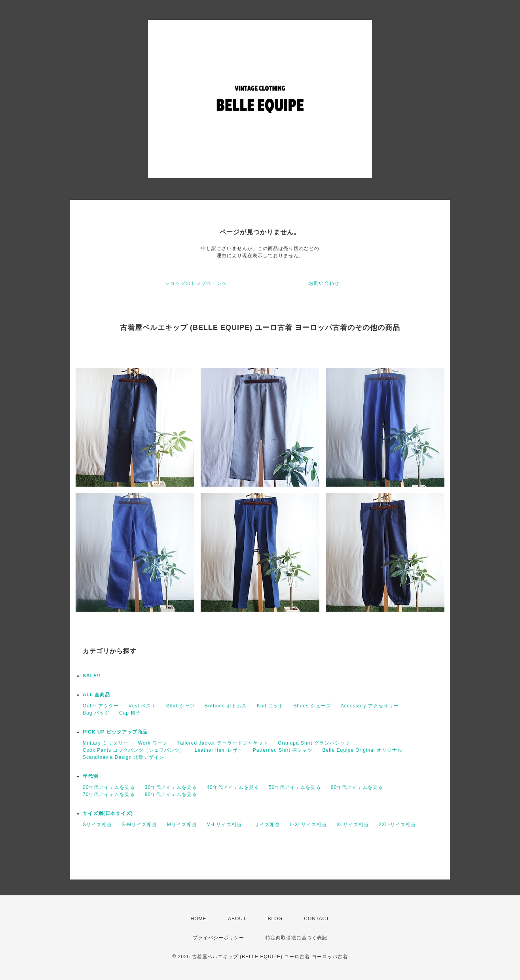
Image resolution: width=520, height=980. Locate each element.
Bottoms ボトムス (226, 706)
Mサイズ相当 (182, 825)
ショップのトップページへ (196, 283)
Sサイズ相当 (97, 825)
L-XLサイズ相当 (308, 825)
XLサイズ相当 (353, 825)
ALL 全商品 (96, 695)
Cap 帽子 (130, 713)
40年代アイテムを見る (233, 787)
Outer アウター (101, 706)
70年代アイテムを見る (109, 794)
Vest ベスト (143, 706)
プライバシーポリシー (218, 938)
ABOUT (237, 919)
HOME (199, 919)
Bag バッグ (96, 713)
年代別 (90, 776)
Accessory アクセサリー (370, 706)
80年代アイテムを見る (171, 794)
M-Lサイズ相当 (224, 825)
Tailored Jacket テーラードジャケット (223, 743)
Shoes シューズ (312, 706)
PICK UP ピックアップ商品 (115, 732)
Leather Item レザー (219, 750)
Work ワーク (153, 743)
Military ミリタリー (105, 743)
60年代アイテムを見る (357, 787)
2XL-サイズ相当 (397, 825)
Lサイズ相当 (266, 825)
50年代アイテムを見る (295, 787)
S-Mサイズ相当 (139, 825)
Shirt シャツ (181, 706)
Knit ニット (270, 706)
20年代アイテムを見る (109, 787)
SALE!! (92, 676)
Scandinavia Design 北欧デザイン (123, 757)
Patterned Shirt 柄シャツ (283, 750)
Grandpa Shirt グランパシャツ (314, 743)
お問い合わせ (324, 283)
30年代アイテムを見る (171, 787)
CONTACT (317, 919)
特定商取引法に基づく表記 (296, 938)
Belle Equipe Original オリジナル (362, 750)
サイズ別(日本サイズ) (108, 813)
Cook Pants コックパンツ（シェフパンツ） (134, 750)
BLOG (275, 919)
